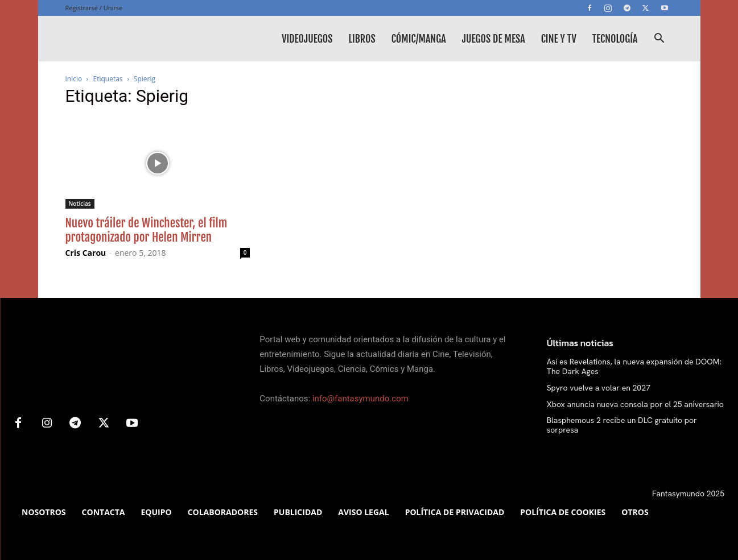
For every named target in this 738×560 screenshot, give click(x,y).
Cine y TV (559, 39)
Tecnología (615, 39)
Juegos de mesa (494, 39)
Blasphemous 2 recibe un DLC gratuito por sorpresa (622, 425)
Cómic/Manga (419, 39)
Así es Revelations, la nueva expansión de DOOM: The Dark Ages (634, 366)
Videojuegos (307, 39)
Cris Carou (86, 253)
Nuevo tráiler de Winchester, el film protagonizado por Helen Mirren (147, 230)
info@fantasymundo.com (360, 399)
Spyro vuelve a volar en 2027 (599, 388)
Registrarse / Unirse (94, 8)
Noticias (80, 204)
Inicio (74, 79)
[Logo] (151, 39)
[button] (659, 40)
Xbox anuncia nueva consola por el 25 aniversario (635, 404)
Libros (362, 39)
